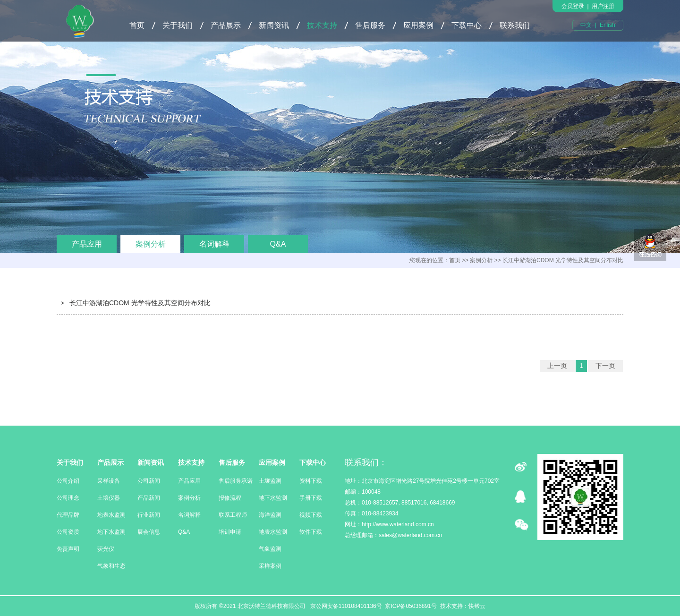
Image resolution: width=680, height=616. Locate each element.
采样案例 (270, 566)
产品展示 (226, 25)
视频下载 (311, 515)
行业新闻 (149, 515)
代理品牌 (68, 515)
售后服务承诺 (236, 481)
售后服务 (370, 25)
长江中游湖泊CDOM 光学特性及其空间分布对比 (140, 303)
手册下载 (311, 498)
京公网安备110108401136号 (345, 606)
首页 (137, 25)
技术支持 (322, 25)
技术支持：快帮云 (463, 606)
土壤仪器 (109, 498)
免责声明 (68, 549)
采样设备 (109, 481)
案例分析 (151, 244)
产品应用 (87, 244)
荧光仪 (106, 549)
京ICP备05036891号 (411, 606)
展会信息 (149, 532)
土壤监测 (270, 481)
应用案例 (418, 25)
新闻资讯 (274, 25)
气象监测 (270, 549)
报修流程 (230, 498)
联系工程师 (233, 515)
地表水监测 (111, 515)
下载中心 (467, 25)
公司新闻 (149, 481)
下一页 (605, 366)
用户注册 (603, 6)
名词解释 (214, 244)
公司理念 (68, 498)
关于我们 (178, 25)
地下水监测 (111, 532)
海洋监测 (270, 515)
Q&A (278, 244)
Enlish (608, 25)
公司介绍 (68, 481)
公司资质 (68, 532)
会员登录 (573, 6)
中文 (586, 25)
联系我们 (515, 25)
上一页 (557, 366)
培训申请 (230, 532)
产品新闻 (149, 498)
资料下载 (311, 481)
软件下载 (311, 532)
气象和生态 (111, 566)
